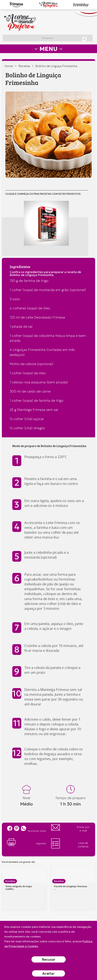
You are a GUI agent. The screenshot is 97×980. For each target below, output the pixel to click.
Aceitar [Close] (48, 973)
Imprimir (27, 842)
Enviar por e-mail (70, 828)
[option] (48, 135)
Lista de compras (70, 843)
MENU (48, 49)
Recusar (49, 959)
